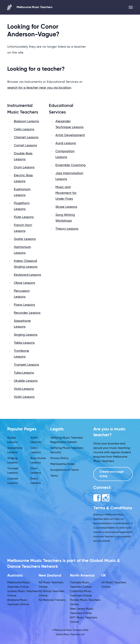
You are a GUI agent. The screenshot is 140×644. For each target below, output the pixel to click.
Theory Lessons (67, 229)
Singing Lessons (26, 335)
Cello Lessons (24, 129)
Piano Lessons (24, 305)
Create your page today (112, 474)
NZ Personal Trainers (52, 600)
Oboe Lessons (24, 283)
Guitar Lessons (25, 239)
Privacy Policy (59, 458)
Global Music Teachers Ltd (70, 635)
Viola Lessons (24, 389)
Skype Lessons (66, 207)
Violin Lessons (24, 397)
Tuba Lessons (24, 373)
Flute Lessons (24, 217)
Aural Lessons (66, 143)
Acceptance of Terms (65, 470)
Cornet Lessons (25, 145)
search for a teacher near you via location (39, 88)
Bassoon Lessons (26, 121)
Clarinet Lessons (26, 137)
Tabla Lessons (24, 343)
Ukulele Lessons (26, 381)
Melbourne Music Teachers (30, 7)
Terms (54, 476)
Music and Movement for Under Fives (66, 193)
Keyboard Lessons (27, 275)
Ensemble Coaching (70, 165)
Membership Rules (62, 464)
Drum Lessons (24, 167)
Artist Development (70, 135)
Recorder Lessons (27, 313)
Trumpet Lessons (26, 365)
